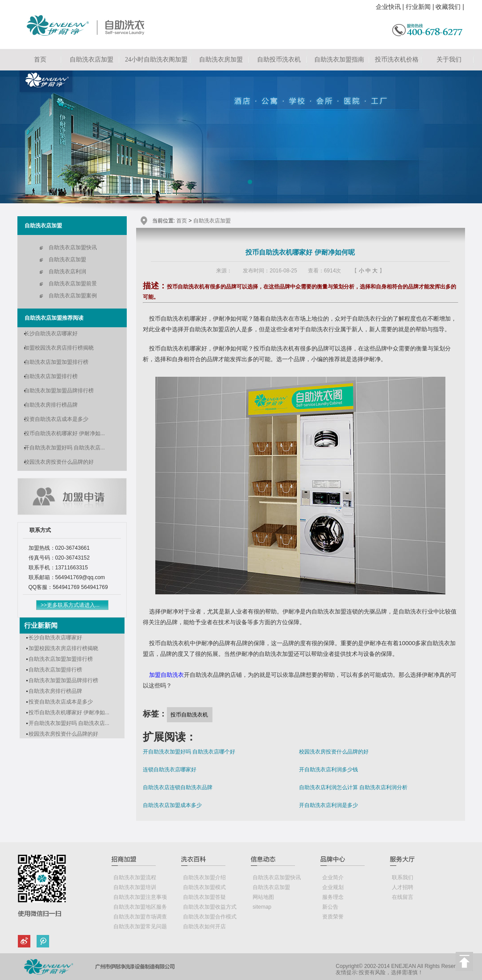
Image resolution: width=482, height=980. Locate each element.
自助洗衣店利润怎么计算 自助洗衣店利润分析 (353, 787)
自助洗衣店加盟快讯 (73, 247)
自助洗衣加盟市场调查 (140, 917)
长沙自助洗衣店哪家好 (51, 334)
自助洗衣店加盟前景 (73, 284)
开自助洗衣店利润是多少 (328, 805)
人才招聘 (403, 887)
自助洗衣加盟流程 (135, 877)
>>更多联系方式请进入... (70, 605)
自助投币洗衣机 (279, 60)
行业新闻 (418, 7)
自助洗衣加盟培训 (135, 887)
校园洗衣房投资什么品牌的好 (59, 462)
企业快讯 (388, 7)
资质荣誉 (333, 917)
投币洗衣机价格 (397, 60)
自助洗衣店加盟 (91, 60)
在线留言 (403, 897)
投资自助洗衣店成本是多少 (56, 419)
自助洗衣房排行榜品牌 (51, 405)
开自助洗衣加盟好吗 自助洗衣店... (64, 448)
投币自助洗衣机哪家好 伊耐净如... (64, 433)
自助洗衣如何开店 (204, 926)
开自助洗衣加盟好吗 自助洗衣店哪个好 (189, 752)
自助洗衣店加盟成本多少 (172, 805)
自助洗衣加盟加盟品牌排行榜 (59, 391)
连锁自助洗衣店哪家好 (170, 770)
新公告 (330, 907)
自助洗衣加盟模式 (204, 887)
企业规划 (333, 887)
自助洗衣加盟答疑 (204, 897)
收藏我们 (448, 7)
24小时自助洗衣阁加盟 (156, 60)
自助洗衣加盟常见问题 (140, 926)
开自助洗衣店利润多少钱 (328, 770)
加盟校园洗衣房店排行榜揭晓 (59, 348)
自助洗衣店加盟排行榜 (51, 376)
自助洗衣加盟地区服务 (140, 907)
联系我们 (403, 877)
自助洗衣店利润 (67, 272)
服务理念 (333, 897)
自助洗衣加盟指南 (339, 60)
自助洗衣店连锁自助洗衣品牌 (178, 787)
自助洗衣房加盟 (221, 60)
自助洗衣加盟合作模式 (210, 917)
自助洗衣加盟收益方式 (210, 907)
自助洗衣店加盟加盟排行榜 (56, 362)
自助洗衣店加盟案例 (73, 296)
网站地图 (263, 897)
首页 (40, 60)
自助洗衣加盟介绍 (204, 877)
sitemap (262, 907)
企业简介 (333, 877)
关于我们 (449, 60)
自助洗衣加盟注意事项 (140, 897)
